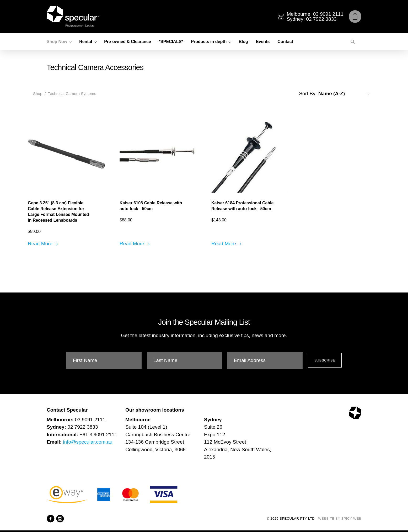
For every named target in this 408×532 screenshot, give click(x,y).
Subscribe (325, 360)
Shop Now (57, 42)
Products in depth (209, 42)
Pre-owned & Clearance (128, 42)
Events (263, 42)
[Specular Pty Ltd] (73, 17)
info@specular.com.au (88, 442)
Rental (86, 42)
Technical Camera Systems (72, 94)
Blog (243, 42)
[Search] (353, 42)
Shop (38, 94)
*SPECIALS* (171, 42)
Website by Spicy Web (340, 518)
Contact (285, 42)
